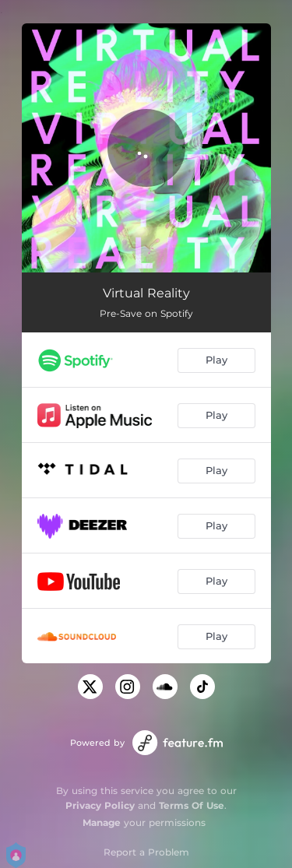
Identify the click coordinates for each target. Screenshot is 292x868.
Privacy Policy (100, 805)
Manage (102, 822)
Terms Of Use (192, 805)
